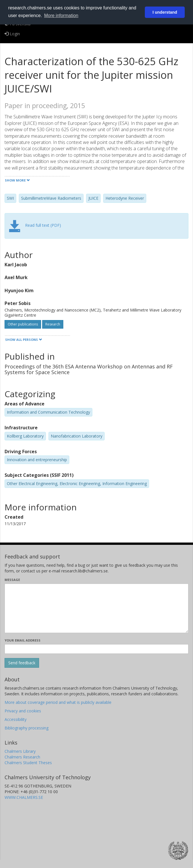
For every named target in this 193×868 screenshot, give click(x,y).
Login (12, 34)
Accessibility (16, 719)
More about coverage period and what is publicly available (58, 702)
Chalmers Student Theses (28, 763)
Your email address (23, 640)
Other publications (23, 324)
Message (12, 580)
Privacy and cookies (23, 711)
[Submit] (22, 663)
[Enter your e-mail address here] (96, 649)
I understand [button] (165, 12)
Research (53, 324)
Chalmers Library (20, 751)
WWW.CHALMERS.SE (24, 797)
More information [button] (61, 16)
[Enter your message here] (96, 608)
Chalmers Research (22, 757)
